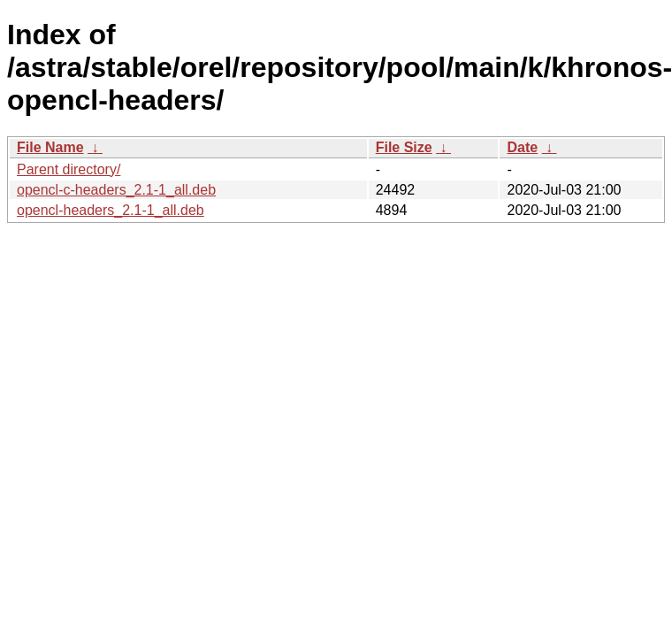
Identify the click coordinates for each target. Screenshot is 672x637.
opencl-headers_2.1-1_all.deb (111, 210)
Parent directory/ (69, 169)
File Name (50, 147)
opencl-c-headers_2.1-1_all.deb (116, 190)
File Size (404, 147)
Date (522, 147)
